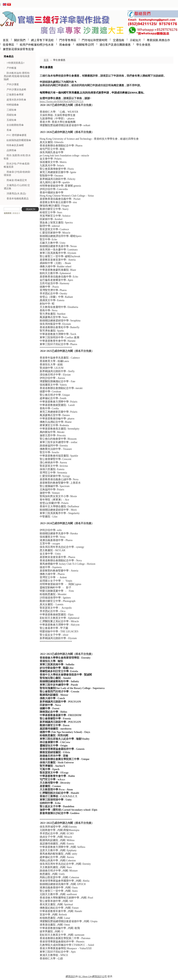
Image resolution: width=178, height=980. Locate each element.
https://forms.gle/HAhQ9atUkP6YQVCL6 (62, 101)
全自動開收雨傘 (15, 125)
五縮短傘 (11, 120)
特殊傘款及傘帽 (15, 145)
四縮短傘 (11, 115)
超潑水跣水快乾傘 (16, 100)
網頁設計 (71, 976)
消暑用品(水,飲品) (16, 193)
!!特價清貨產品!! (16, 63)
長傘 (9, 130)
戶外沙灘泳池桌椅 (16, 89)
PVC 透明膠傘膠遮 (17, 135)
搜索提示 (16, 213)
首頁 (46, 60)
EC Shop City (85, 976)
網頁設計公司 (100, 976)
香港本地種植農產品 (18, 199)
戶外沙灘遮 (13, 84)
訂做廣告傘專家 (15, 95)
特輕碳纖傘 (13, 105)
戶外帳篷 (11, 68)
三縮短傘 (11, 110)
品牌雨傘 (11, 150)
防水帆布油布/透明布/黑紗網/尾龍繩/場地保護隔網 (17, 76)
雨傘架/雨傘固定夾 (17, 180)
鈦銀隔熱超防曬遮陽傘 (19, 140)
